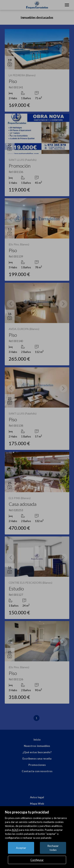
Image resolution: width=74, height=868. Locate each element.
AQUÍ (15, 830)
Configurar (37, 860)
